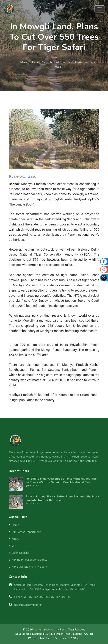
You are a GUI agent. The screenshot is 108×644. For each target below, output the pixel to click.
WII (14, 546)
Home (54, 57)
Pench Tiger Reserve (72, 630)
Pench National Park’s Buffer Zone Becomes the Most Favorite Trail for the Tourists (62, 498)
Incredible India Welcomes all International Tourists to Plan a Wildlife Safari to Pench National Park (61, 481)
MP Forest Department (26, 532)
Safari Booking (20, 553)
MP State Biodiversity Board (29, 567)
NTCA (15, 539)
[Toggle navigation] (99, 9)
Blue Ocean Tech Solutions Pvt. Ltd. (71, 634)
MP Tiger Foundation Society (29, 560)
